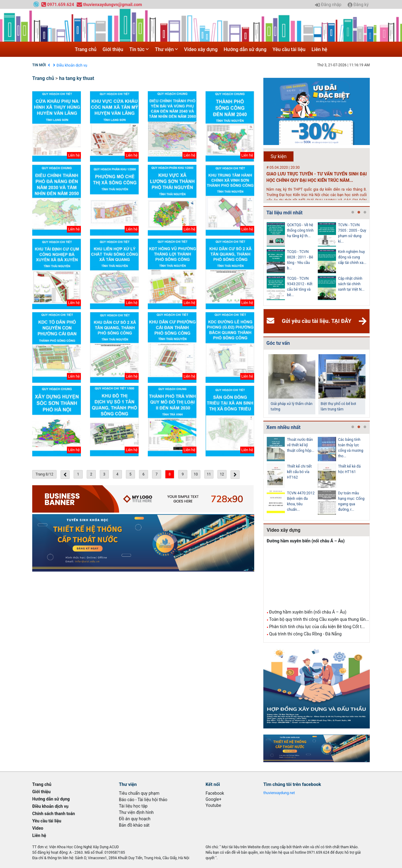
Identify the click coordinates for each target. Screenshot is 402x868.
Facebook (215, 793)
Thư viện (166, 49)
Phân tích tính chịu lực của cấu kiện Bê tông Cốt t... (317, 627)
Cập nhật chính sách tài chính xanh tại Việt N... (351, 284)
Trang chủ (86, 49)
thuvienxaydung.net (279, 793)
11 (209, 474)
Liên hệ (319, 49)
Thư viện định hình (136, 812)
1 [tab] (353, 213)
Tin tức (139, 49)
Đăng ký (358, 5)
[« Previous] (65, 475)
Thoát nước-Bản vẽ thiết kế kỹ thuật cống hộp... (301, 445)
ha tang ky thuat (76, 78)
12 (222, 474)
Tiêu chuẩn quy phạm (139, 793)
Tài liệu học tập (133, 806)
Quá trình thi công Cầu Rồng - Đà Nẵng (305, 634)
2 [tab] (359, 213)
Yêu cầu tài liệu (289, 49)
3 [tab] (365, 213)
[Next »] (235, 475)
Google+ (213, 799)
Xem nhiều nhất (283, 427)
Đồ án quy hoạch (135, 819)
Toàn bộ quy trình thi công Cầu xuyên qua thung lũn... (319, 619)
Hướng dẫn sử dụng (245, 49)
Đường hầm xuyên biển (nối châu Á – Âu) (306, 541)
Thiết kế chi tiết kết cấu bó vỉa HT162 (299, 472)
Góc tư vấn (278, 343)
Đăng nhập (328, 5)
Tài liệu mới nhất (284, 213)
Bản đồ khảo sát (134, 825)
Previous (262, 262)
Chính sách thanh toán (54, 814)
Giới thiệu (113, 49)
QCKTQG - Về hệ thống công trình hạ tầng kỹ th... (300, 230)
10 (196, 474)
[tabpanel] (292, 262)
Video (38, 828)
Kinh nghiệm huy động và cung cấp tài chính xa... (352, 257)
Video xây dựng (201, 49)
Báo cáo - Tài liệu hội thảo (143, 800)
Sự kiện (279, 156)
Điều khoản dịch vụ (72, 65)
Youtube (213, 805)
